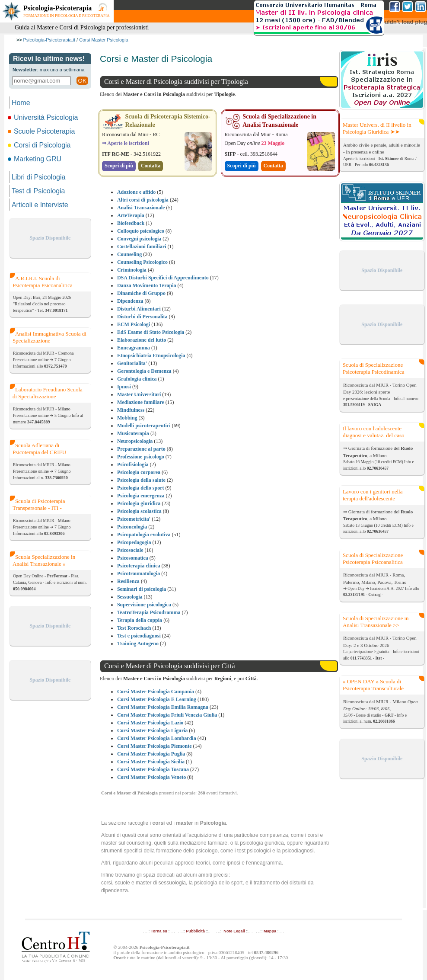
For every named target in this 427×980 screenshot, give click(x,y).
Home (21, 103)
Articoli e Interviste (40, 205)
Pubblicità (195, 931)
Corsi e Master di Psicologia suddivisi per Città (170, 666)
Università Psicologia (44, 117)
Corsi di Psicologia (40, 145)
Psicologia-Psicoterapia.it (49, 40)
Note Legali (234, 931)
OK (82, 81)
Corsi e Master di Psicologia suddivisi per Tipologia (176, 82)
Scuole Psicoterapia (42, 131)
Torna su (159, 931)
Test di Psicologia (38, 191)
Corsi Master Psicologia (104, 40)
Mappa (270, 931)
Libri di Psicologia (39, 177)
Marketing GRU (35, 159)
